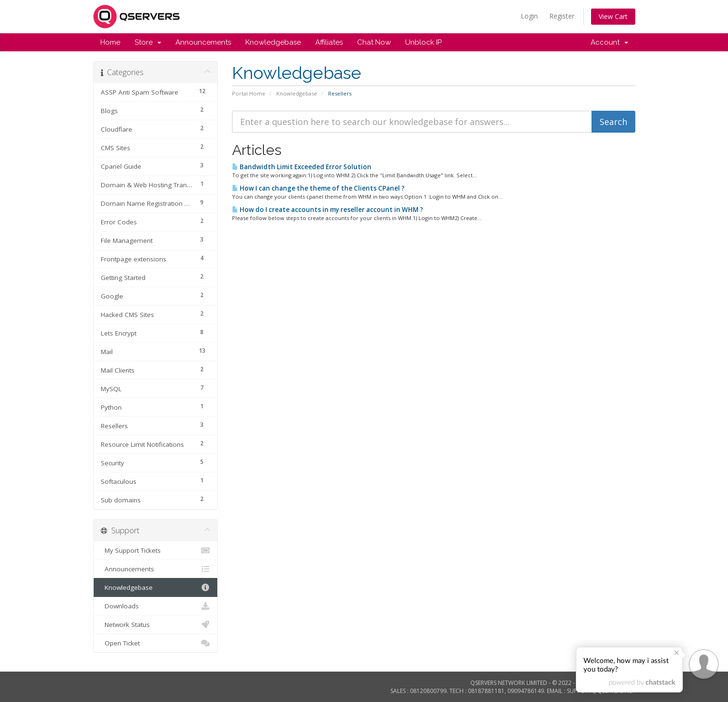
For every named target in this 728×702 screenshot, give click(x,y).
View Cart (613, 16)
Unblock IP (423, 42)
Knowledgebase (273, 42)
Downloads (156, 606)
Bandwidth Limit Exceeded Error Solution (302, 167)
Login (529, 16)
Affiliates (329, 42)
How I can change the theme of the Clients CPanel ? (318, 188)
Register (562, 16)
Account (609, 42)
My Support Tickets (156, 550)
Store (148, 42)
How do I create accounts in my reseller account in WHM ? (328, 210)
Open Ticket (156, 643)
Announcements (203, 42)
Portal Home (249, 93)
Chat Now (374, 42)
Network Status (156, 625)
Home (110, 42)
